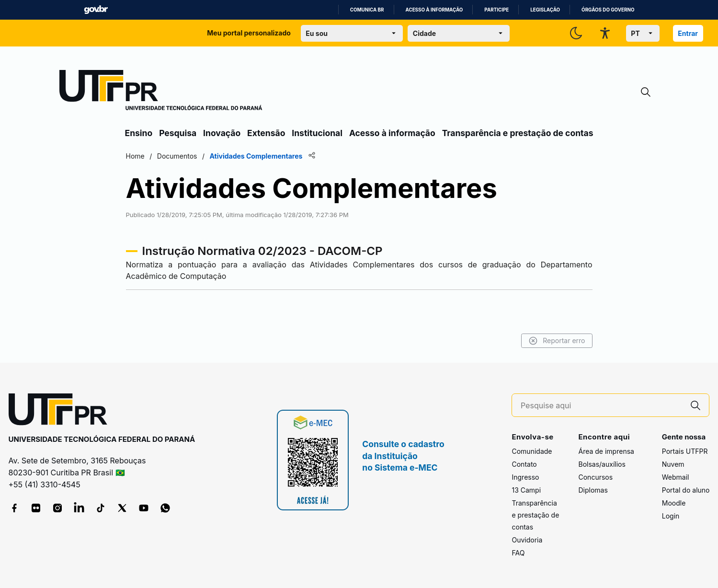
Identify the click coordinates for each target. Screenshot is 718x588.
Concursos (595, 477)
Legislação (545, 10)
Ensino (139, 133)
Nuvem (673, 464)
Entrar (688, 33)
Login (671, 516)
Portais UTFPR (685, 451)
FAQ (518, 553)
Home (135, 156)
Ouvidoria (527, 540)
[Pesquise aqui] (602, 406)
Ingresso (525, 477)
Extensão (266, 133)
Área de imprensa (606, 451)
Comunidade (532, 451)
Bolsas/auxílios (602, 464)
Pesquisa (178, 133)
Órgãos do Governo (608, 10)
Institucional (317, 133)
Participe (496, 10)
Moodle (674, 503)
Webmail (676, 477)
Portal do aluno (686, 490)
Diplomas (593, 490)
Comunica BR (367, 10)
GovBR (96, 10)
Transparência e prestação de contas (518, 133)
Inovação (222, 133)
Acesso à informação (434, 10)
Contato (524, 464)
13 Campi (526, 490)
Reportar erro (557, 341)
